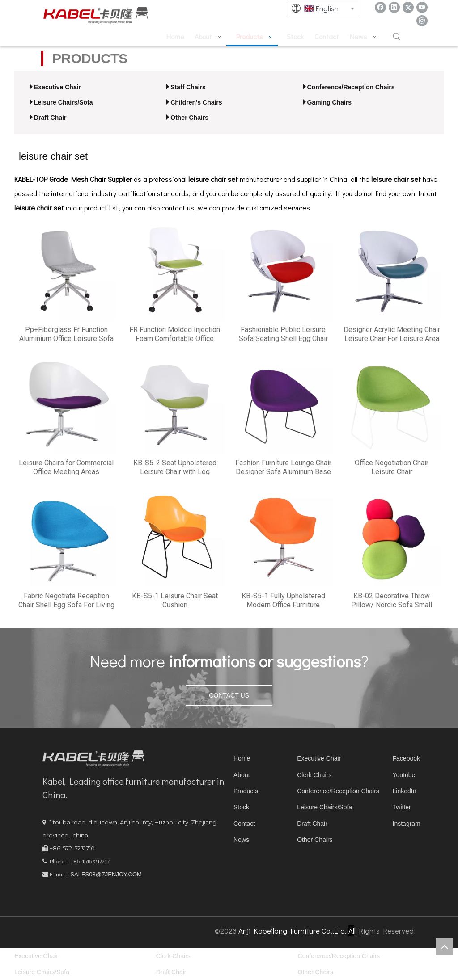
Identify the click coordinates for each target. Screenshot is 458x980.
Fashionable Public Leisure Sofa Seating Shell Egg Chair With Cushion (283, 334)
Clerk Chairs (314, 775)
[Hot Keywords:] (397, 37)
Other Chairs (189, 118)
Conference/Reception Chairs (351, 87)
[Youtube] (422, 7)
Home (242, 758)
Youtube (404, 775)
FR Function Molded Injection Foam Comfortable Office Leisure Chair (175, 334)
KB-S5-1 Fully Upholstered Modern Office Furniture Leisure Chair (283, 601)
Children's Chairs (196, 102)
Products (246, 791)
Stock (241, 807)
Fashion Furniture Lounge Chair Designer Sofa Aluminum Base (283, 467)
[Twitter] (408, 7)
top (444, 946)
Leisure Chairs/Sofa (64, 102)
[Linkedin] (394, 7)
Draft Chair (50, 118)
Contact (244, 824)
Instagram (407, 824)
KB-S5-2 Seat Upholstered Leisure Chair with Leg (175, 467)
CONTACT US (229, 695)
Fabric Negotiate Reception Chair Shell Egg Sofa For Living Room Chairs (66, 601)
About (242, 775)
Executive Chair (57, 87)
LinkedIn (405, 791)
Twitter (402, 807)
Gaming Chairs (330, 102)
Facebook (406, 758)
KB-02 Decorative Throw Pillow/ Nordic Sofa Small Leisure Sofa (392, 601)
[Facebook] (380, 7)
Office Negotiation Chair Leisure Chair (392, 467)
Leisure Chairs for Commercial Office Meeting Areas (66, 467)
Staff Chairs (188, 87)
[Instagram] (422, 21)
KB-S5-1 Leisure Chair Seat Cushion (175, 600)
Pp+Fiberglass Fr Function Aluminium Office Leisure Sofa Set (66, 334)
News (241, 840)
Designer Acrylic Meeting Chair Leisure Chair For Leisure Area (392, 334)
